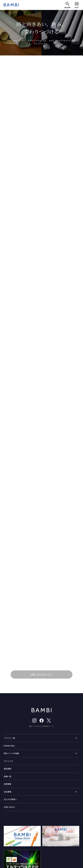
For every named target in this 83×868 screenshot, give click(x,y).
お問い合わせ (9, 813)
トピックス (8, 767)
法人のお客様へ (10, 805)
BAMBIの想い (9, 752)
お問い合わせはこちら (41, 680)
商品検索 (7, 775)
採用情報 (7, 790)
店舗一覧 (7, 782)
